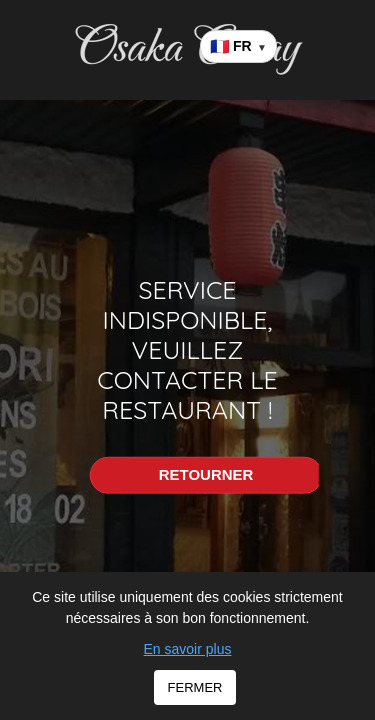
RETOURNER (206, 474)
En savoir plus (188, 649)
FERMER (195, 687)
